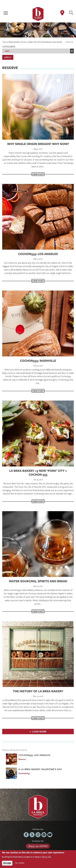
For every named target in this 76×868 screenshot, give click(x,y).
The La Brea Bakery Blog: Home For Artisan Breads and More (32, 42)
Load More (39, 731)
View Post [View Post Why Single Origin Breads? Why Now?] (38, 174)
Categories (9, 47)
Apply (8, 57)
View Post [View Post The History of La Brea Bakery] (38, 718)
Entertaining (24, 773)
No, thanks (20, 863)
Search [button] (71, 13)
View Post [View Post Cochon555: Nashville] (38, 391)
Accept (7, 863)
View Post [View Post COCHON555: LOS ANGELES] (38, 281)
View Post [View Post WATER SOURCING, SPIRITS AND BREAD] (38, 611)
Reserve (22, 759)
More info (46, 857)
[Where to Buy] (62, 13)
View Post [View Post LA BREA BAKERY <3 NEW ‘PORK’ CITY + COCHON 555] (38, 501)
